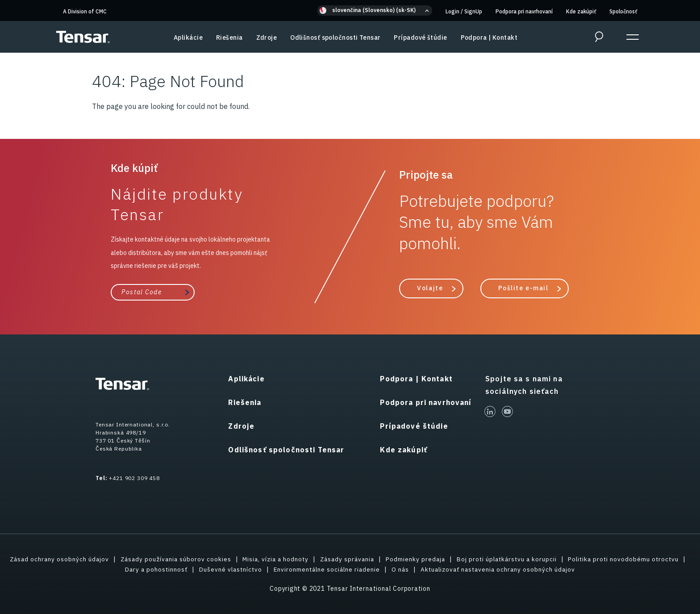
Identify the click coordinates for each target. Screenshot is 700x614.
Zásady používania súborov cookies (233, 559)
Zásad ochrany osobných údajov (115, 559)
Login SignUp (464, 11)
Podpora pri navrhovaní (524, 11)
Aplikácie (188, 38)
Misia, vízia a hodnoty (335, 559)
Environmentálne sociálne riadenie (388, 569)
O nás (463, 569)
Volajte (430, 288)
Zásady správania (410, 559)
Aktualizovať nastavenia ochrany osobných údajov (563, 569)
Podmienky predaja (480, 559)
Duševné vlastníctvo (290, 569)
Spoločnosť (623, 11)
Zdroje (267, 38)
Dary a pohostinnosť (214, 569)
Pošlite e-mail (523, 288)
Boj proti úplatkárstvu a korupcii (573, 559)
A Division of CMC (85, 11)
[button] (375, 10)
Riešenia (229, 38)
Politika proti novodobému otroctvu (114, 569)
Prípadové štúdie (420, 38)
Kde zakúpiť (581, 11)
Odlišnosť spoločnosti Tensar (335, 38)
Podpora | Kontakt (489, 38)
